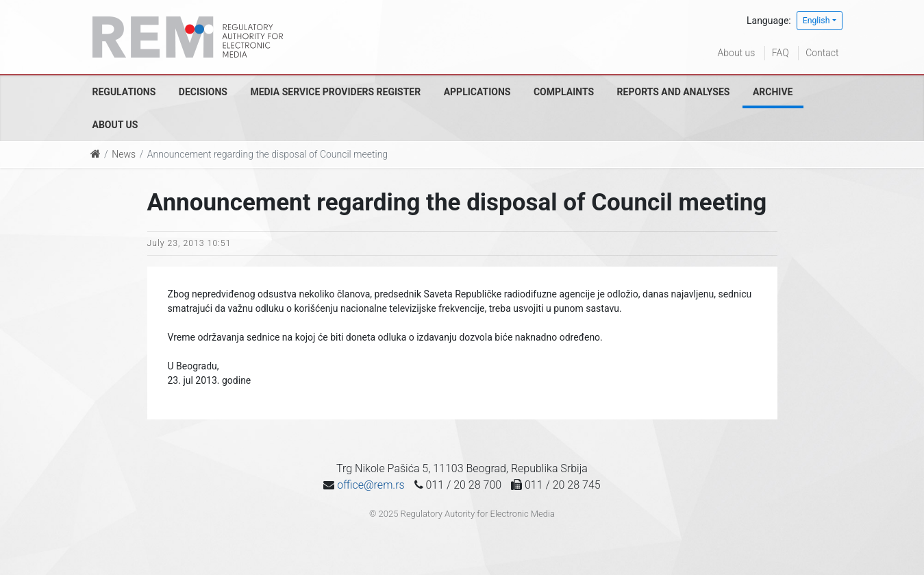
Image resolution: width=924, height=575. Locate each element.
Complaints (564, 92)
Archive (773, 92)
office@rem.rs (371, 485)
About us (737, 53)
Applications (477, 92)
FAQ (781, 53)
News (124, 154)
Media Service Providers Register (335, 92)
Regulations (124, 92)
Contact (822, 53)
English (816, 21)
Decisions (203, 92)
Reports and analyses (674, 92)
